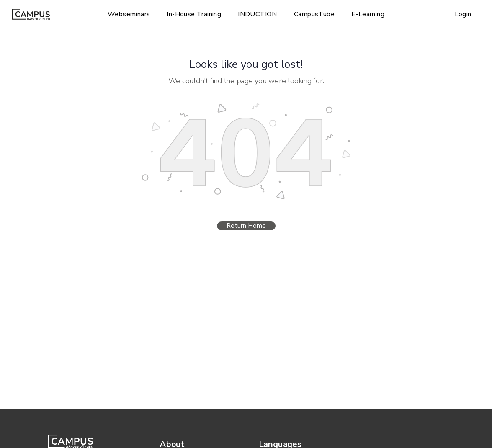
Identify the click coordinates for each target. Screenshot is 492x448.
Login (463, 14)
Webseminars (129, 14)
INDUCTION (258, 14)
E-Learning (368, 14)
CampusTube (314, 14)
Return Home (246, 226)
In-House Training (194, 14)
